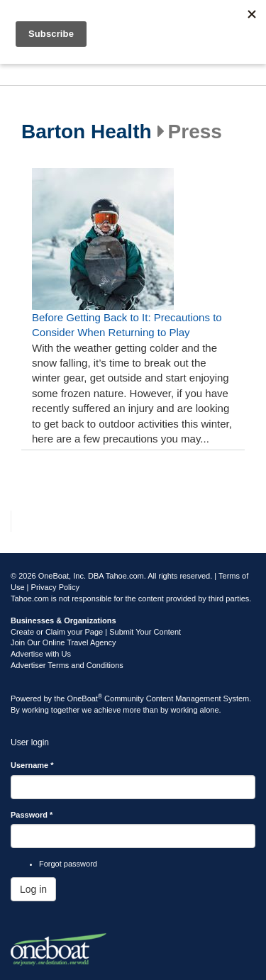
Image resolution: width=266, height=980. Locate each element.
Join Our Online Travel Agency (63, 642)
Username (32, 765)
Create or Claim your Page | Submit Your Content (96, 632)
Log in (33, 889)
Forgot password (68, 864)
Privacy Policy (55, 587)
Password (32, 815)
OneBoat (85, 698)
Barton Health (87, 132)
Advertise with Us (41, 654)
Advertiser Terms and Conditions (67, 665)
